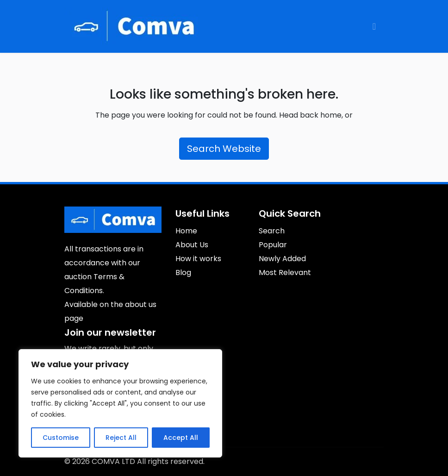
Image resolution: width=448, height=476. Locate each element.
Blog (183, 272)
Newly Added (282, 259)
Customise (61, 438)
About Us (192, 245)
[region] (120, 403)
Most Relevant (285, 272)
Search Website (224, 149)
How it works (198, 259)
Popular (273, 245)
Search (272, 231)
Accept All (181, 438)
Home (186, 231)
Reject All (121, 438)
